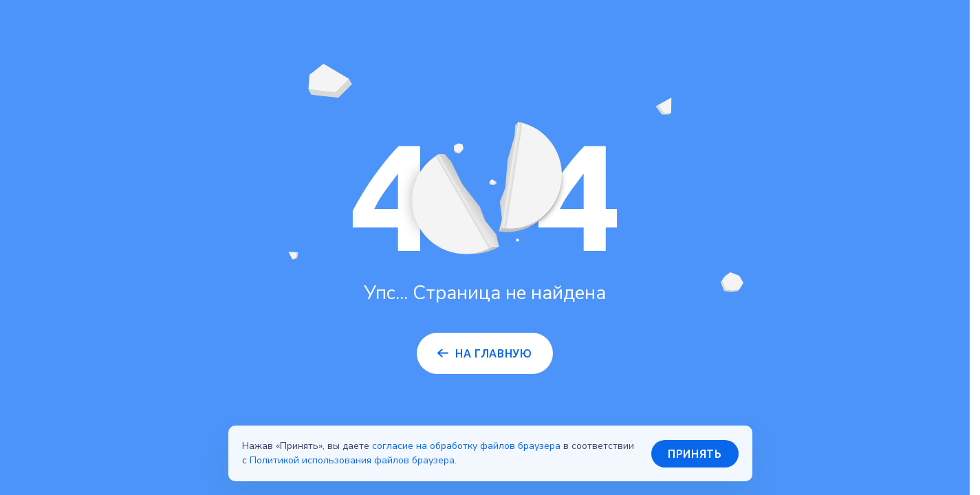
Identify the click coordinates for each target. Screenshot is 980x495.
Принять (695, 454)
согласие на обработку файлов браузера (466, 446)
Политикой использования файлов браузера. (353, 460)
